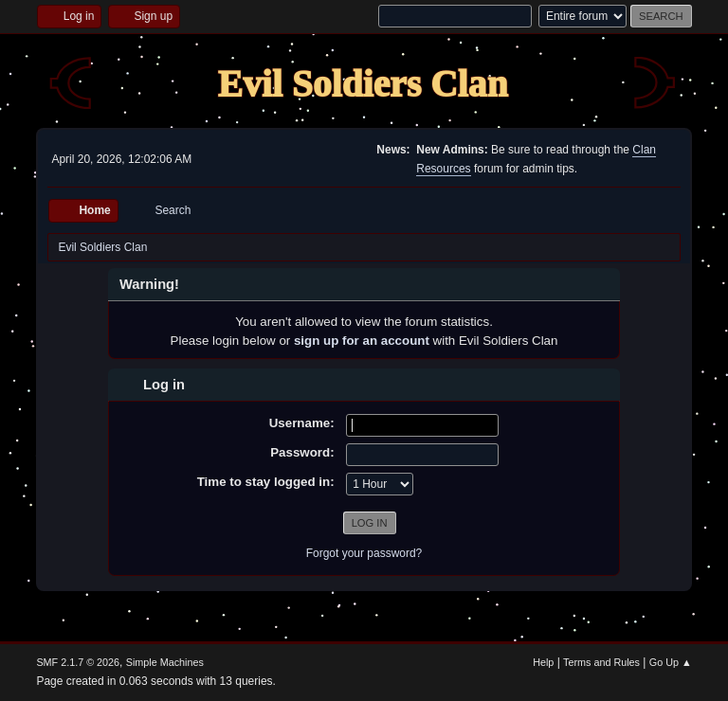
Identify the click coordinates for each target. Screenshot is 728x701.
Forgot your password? (364, 553)
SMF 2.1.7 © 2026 (78, 662)
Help (543, 662)
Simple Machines (165, 662)
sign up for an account (362, 341)
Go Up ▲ (671, 662)
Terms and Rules (601, 662)
